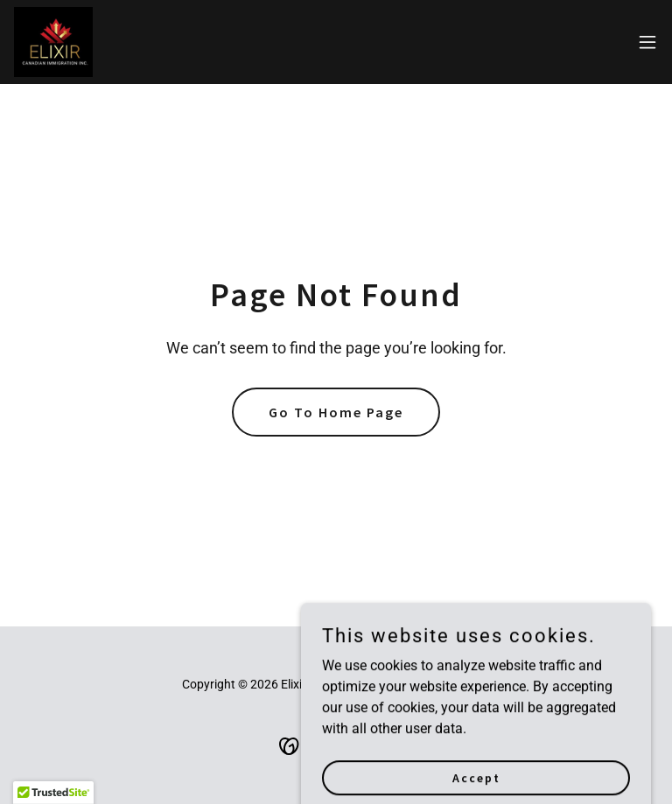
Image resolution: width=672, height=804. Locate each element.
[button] (647, 42)
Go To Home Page (336, 412)
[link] (53, 42)
